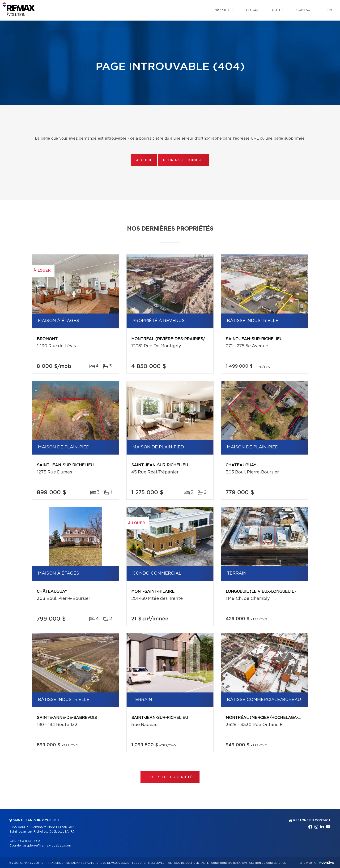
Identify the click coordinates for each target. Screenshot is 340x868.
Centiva (327, 862)
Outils (278, 10)
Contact (304, 10)
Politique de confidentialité (188, 863)
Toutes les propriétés (170, 777)
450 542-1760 (29, 841)
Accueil (144, 160)
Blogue (253, 10)
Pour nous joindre (183, 160)
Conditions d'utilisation (229, 863)
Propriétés (224, 10)
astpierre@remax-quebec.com (47, 846)
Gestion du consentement (268, 863)
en (330, 10)
